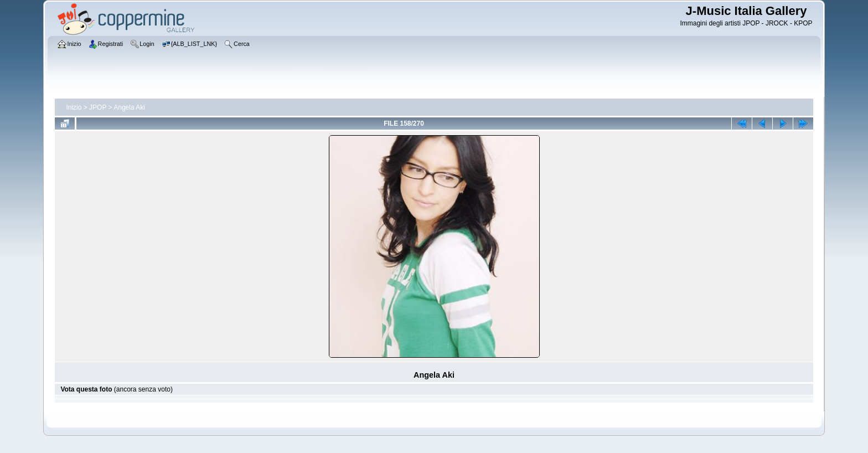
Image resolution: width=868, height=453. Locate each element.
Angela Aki (129, 107)
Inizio (74, 107)
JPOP (98, 107)
